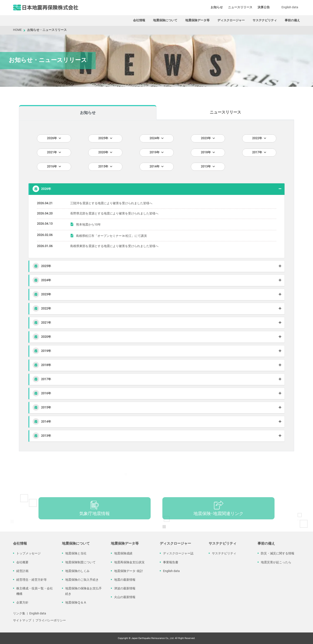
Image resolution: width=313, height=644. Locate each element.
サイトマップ (22, 621)
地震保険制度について (80, 563)
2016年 (52, 167)
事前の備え (292, 21)
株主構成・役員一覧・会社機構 (35, 591)
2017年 (257, 153)
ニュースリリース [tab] (225, 112)
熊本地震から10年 (88, 225)
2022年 (257, 138)
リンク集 (19, 614)
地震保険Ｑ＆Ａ (76, 603)
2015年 (103, 167)
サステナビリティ (265, 21)
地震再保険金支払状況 (129, 563)
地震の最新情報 (125, 580)
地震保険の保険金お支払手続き (83, 591)
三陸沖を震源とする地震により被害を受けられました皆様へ (111, 203)
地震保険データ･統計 (129, 571)
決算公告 (264, 8)
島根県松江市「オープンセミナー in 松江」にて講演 (111, 236)
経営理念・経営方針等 (32, 580)
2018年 (206, 153)
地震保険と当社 (76, 554)
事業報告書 (171, 563)
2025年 (103, 138)
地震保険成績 (123, 554)
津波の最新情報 (125, 589)
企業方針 (22, 603)
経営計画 (22, 571)
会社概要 (22, 563)
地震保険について (165, 21)
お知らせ (217, 8)
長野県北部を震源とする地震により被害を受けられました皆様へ (114, 214)
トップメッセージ (28, 554)
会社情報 (139, 21)
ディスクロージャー (231, 21)
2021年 (52, 153)
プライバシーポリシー (51, 621)
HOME (17, 30)
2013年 (206, 167)
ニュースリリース (240, 8)
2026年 (52, 138)
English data (290, 8)
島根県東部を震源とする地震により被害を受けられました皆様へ (114, 246)
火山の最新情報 (125, 597)
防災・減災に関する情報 (278, 554)
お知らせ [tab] (88, 113)
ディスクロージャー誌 (178, 554)
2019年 (155, 153)
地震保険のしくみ (77, 571)
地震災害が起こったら (276, 563)
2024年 (155, 138)
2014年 (155, 167)
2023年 (206, 138)
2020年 (103, 153)
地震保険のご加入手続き (82, 580)
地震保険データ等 (197, 21)
